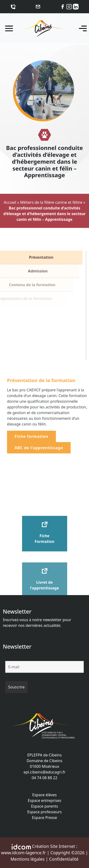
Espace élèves (44, 795)
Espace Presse (45, 818)
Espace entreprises (44, 800)
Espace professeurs (44, 812)
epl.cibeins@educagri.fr (44, 772)
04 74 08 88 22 (44, 778)
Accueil (10, 202)
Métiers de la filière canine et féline (51, 202)
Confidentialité (64, 859)
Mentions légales (27, 859)
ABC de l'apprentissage (44, 448)
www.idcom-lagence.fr (23, 853)
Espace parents (45, 806)
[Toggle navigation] (81, 28)
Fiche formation (37, 436)
